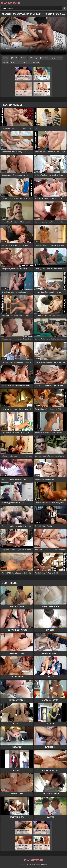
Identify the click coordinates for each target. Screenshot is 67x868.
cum (7, 62)
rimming (36, 62)
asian (24, 58)
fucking (34, 58)
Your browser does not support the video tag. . (33, 36)
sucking (25, 62)
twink (15, 58)
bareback (45, 58)
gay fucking (58, 58)
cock (15, 62)
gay (7, 58)
